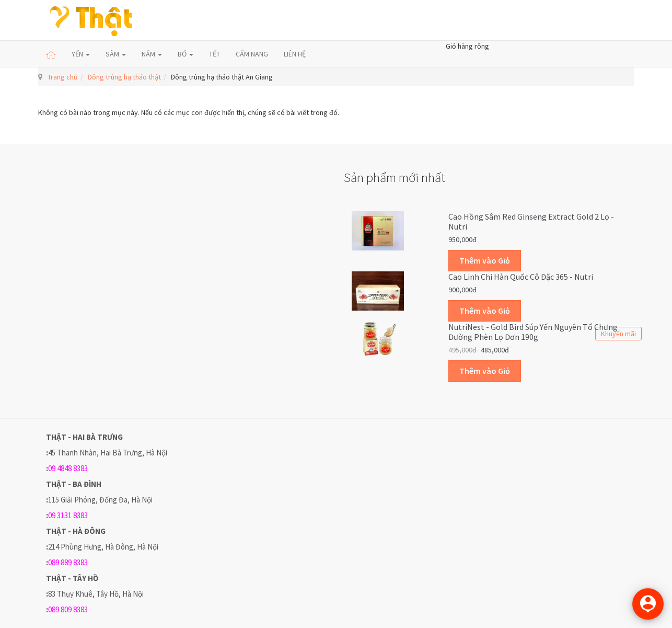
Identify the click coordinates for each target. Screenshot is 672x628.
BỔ (186, 54)
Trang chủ (63, 77)
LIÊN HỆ (295, 54)
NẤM (152, 54)
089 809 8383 (68, 609)
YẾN (81, 54)
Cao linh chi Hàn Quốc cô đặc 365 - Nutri (521, 277)
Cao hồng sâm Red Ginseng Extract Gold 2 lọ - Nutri (531, 222)
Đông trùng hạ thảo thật (124, 77)
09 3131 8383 (68, 515)
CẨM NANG (252, 54)
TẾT (215, 54)
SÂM (116, 54)
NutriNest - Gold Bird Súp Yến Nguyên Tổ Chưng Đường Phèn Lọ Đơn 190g (533, 332)
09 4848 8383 (68, 468)
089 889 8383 (68, 562)
